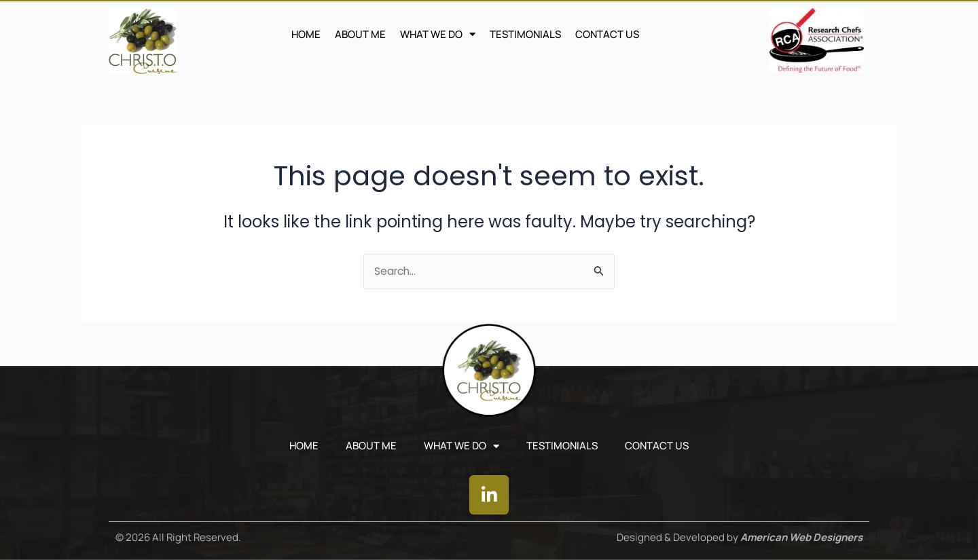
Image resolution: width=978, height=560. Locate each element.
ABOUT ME (360, 34)
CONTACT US (607, 34)
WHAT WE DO (438, 35)
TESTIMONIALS (525, 34)
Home (306, 34)
